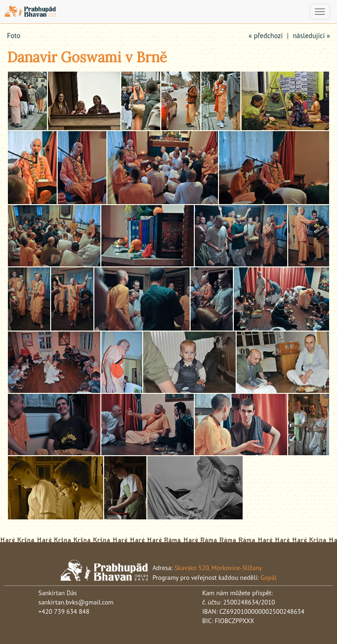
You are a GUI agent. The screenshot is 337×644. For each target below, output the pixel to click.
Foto (14, 36)
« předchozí (266, 36)
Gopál (268, 578)
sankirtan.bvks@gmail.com (76, 602)
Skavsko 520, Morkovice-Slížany (218, 568)
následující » (311, 36)
